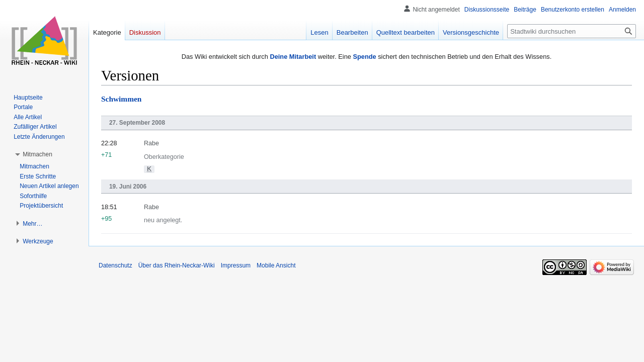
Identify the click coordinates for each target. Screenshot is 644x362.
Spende (364, 57)
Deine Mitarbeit (293, 57)
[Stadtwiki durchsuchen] (572, 31)
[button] (37, 154)
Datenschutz (115, 265)
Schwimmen (121, 99)
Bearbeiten (352, 32)
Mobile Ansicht (276, 265)
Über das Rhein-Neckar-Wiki (177, 265)
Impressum (236, 265)
